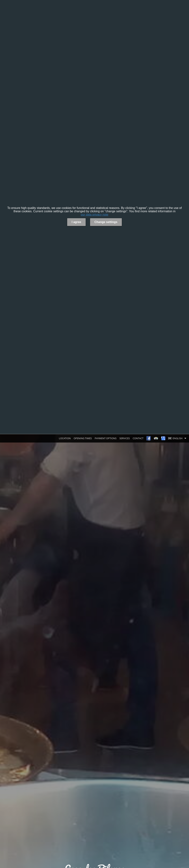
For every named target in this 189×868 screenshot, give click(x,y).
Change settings (106, 222)
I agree (76, 222)
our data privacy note (94, 215)
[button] (178, 438)
